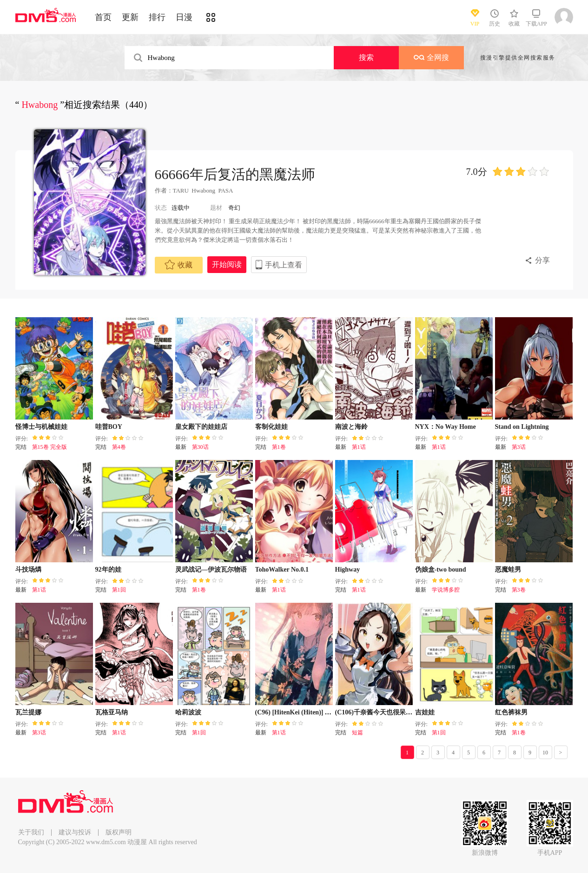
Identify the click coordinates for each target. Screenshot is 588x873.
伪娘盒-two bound (441, 570)
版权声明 (119, 832)
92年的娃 (108, 570)
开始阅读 (227, 264)
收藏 (178, 265)
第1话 (359, 447)
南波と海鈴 (351, 427)
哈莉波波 (188, 712)
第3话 (519, 447)
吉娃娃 (425, 712)
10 (545, 753)
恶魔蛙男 (508, 570)
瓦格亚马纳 (112, 712)
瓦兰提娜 (28, 712)
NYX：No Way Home (446, 427)
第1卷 (279, 447)
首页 (103, 17)
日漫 (184, 17)
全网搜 (431, 57)
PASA (225, 190)
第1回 (119, 590)
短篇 (357, 733)
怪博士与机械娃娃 (41, 427)
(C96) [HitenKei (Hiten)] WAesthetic (306, 712)
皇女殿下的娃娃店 (201, 427)
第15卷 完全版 (50, 447)
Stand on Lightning (522, 427)
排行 (157, 17)
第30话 (200, 447)
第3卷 (519, 590)
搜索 (366, 57)
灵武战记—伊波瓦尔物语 (211, 570)
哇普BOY (109, 427)
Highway (348, 570)
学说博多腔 (446, 590)
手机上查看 (284, 265)
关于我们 (31, 832)
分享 (542, 260)
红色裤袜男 (511, 712)
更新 (130, 17)
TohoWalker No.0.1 (282, 570)
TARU (181, 190)
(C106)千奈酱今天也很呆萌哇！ (380, 712)
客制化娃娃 (271, 427)
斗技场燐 (28, 570)
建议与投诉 (75, 832)
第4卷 (119, 447)
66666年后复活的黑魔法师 (235, 174)
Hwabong (203, 190)
